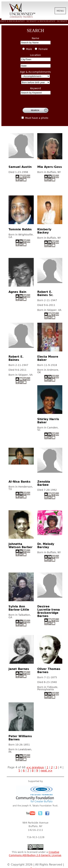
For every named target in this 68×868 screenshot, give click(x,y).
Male (29, 49)
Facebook (47, 813)
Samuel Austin (20, 167)
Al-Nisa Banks (20, 482)
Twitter (40, 813)
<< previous (35, 767)
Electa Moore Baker (48, 358)
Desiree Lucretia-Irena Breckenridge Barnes (49, 611)
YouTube (31, 813)
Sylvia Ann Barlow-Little (19, 608)
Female (43, 49)
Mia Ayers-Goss (50, 167)
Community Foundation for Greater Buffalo (36, 794)
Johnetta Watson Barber (21, 546)
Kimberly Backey (44, 231)
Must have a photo (37, 118)
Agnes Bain (17, 292)
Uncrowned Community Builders (22, 11)
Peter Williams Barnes (20, 738)
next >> (47, 771)
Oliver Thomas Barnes (49, 671)
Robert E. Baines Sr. (45, 293)
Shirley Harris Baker (48, 421)
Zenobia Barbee (44, 483)
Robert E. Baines (16, 358)
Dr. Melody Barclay (46, 546)
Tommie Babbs (20, 229)
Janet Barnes (19, 669)
